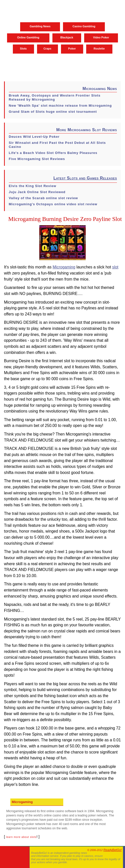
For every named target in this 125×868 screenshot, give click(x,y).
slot (115, 267)
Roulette (99, 49)
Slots (23, 49)
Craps (47, 49)
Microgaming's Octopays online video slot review (53, 204)
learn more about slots (21, 837)
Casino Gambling (84, 26)
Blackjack (67, 37)
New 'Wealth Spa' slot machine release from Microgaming (60, 106)
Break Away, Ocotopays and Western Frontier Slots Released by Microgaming (55, 97)
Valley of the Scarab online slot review (43, 198)
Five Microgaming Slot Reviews (37, 159)
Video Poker (101, 37)
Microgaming (64, 267)
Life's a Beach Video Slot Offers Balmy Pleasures (53, 153)
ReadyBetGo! (112, 850)
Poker (72, 49)
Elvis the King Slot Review (33, 186)
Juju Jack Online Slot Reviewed (37, 192)
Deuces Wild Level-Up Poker (34, 137)
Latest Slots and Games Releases (85, 178)
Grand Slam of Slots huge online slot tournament (53, 112)
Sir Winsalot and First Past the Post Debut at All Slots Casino (57, 145)
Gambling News (40, 26)
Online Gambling (28, 37)
